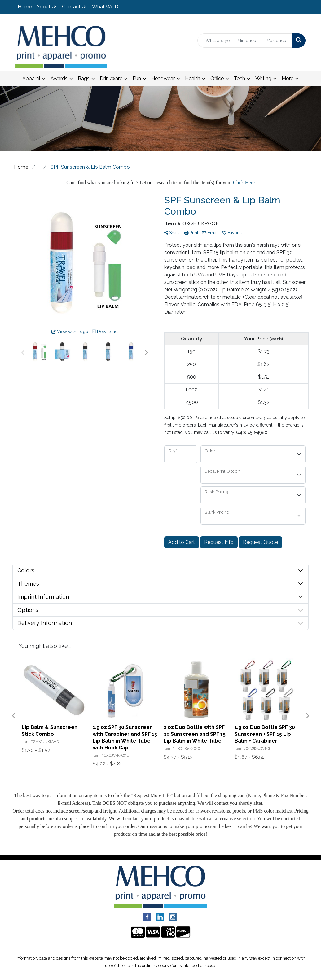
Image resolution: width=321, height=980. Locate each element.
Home (25, 7)
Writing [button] (263, 78)
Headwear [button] (163, 78)
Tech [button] (240, 78)
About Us (47, 7)
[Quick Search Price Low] (249, 41)
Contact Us (75, 7)
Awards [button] (59, 78)
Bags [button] (84, 78)
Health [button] (193, 78)
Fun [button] (137, 78)
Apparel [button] (31, 78)
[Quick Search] (216, 41)
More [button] (288, 78)
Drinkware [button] (111, 78)
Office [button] (217, 78)
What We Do (107, 7)
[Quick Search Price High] (278, 41)
